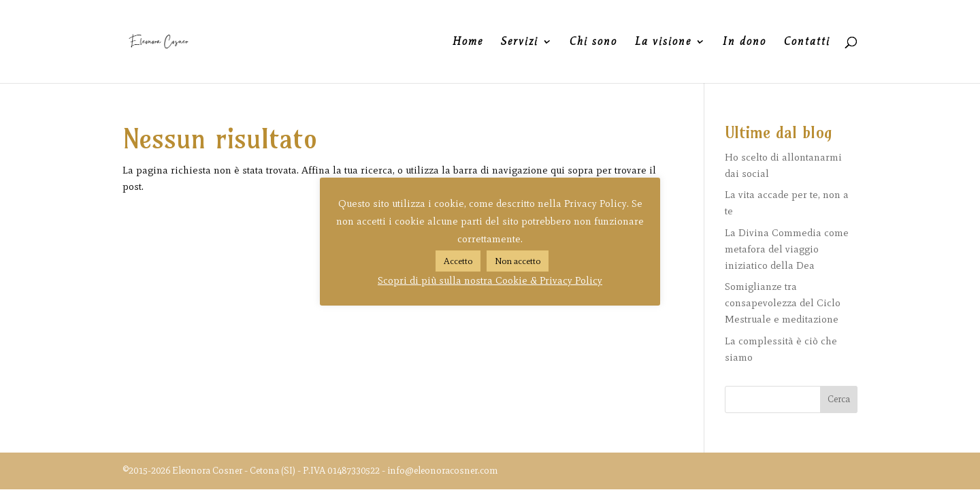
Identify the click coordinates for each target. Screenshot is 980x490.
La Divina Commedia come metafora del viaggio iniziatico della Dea (787, 249)
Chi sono (593, 42)
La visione (663, 42)
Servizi (520, 42)
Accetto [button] (458, 261)
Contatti (807, 42)
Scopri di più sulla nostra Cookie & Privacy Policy (490, 280)
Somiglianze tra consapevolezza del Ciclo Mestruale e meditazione (783, 303)
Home (468, 42)
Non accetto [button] (518, 261)
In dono (745, 42)
